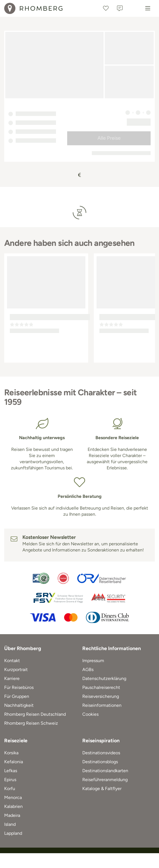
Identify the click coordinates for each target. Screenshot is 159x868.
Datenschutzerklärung (104, 678)
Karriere (12, 678)
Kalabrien (13, 806)
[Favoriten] (106, 8)
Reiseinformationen (102, 705)
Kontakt (12, 661)
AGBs (88, 670)
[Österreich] (134, 8)
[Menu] (148, 8)
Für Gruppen (17, 696)
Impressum (93, 661)
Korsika (11, 753)
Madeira (12, 815)
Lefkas (11, 771)
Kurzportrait (16, 670)
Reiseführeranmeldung (105, 780)
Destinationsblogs (100, 762)
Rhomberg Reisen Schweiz (31, 723)
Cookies (90, 714)
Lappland (13, 833)
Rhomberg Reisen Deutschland (35, 714)
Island (10, 824)
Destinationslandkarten (105, 771)
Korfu (10, 789)
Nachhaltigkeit (19, 705)
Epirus (10, 780)
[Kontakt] (120, 8)
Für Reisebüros (19, 687)
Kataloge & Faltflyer (102, 789)
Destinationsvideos (101, 753)
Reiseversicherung (101, 696)
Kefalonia (14, 762)
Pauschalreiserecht (101, 687)
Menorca (13, 797)
